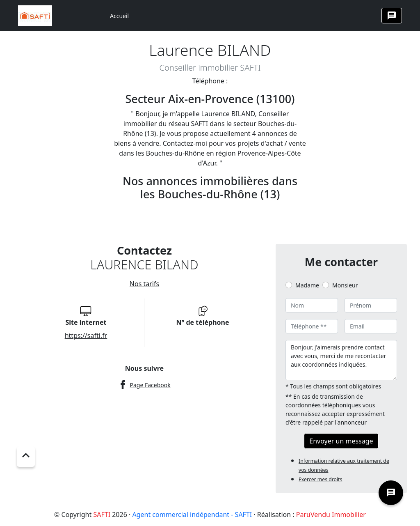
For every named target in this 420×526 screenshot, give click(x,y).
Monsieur (345, 285)
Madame (307, 285)
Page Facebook (150, 385)
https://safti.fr (86, 335)
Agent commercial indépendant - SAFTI (192, 515)
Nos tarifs (144, 284)
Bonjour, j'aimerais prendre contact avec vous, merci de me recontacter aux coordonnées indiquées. (341, 360)
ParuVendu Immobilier (331, 515)
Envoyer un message (341, 441)
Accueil (119, 16)
